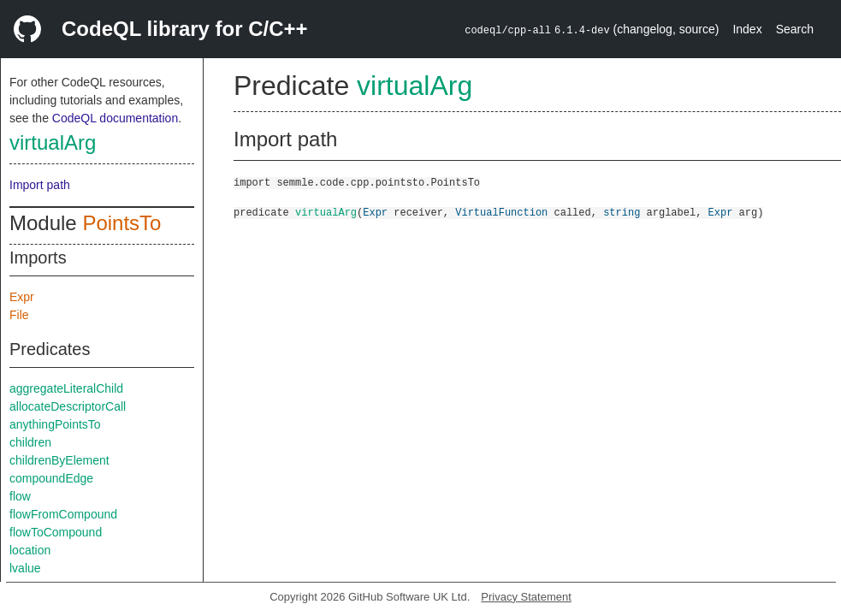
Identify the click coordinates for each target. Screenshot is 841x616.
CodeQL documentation (115, 118)
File (19, 315)
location (30, 550)
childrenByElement (59, 460)
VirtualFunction (501, 212)
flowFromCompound (63, 514)
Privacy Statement (526, 597)
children (30, 442)
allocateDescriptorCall (68, 406)
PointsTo (121, 223)
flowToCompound (56, 532)
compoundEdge (51, 478)
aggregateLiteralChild (66, 388)
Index (747, 29)
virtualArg (53, 142)
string (622, 212)
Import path (40, 185)
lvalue (25, 568)
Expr (22, 297)
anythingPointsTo (55, 424)
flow (20, 496)
